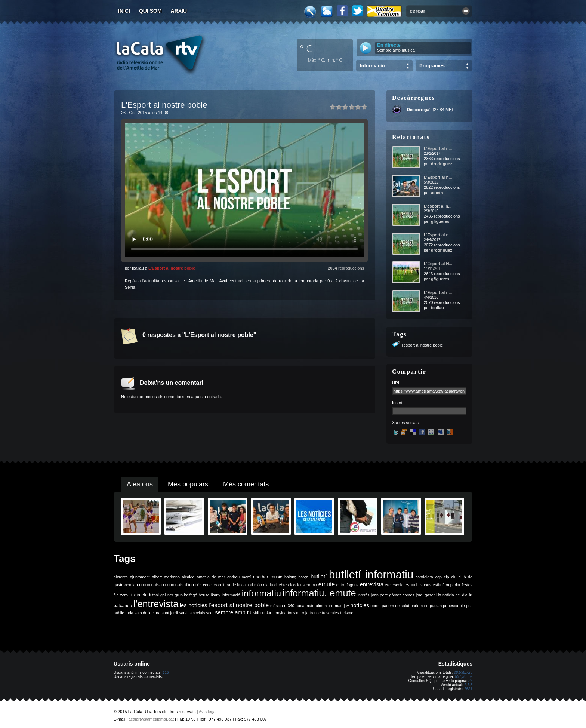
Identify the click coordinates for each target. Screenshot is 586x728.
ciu (454, 577)
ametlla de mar (211, 577)
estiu (437, 585)
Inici (124, 11)
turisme (347, 613)
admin (437, 193)
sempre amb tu (233, 612)
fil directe (138, 595)
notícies (360, 605)
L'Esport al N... (438, 264)
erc (388, 585)
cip (447, 577)
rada (129, 613)
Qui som (150, 11)
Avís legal (208, 712)
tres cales (330, 613)
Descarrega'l (419, 110)
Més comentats (246, 484)
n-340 (289, 606)
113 (166, 672)
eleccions (296, 585)
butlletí (319, 577)
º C (306, 48)
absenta (121, 577)
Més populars (188, 484)
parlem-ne (420, 606)
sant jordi (170, 613)
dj (276, 585)
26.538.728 (463, 672)
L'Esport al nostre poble (172, 268)
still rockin (263, 613)
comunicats (148, 585)
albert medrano (166, 577)
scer (210, 613)
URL (396, 383)
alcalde (188, 577)
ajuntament (140, 577)
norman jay (339, 606)
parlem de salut (396, 606)
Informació (372, 66)
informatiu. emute (319, 593)
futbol (154, 595)
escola (397, 585)
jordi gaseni (426, 595)
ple (462, 606)
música (277, 606)
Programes (432, 66)
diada (268, 585)
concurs (210, 585)
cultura (224, 585)
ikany (216, 595)
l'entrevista (156, 604)
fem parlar (451, 585)
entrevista (372, 584)
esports (425, 585)
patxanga (438, 606)
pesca (453, 606)
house (204, 595)
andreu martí (239, 577)
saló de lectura (147, 613)
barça (303, 577)
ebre (283, 585)
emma (312, 585)
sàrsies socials (192, 613)
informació (231, 595)
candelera (424, 577)
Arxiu (179, 11)
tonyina (280, 613)
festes (467, 585)
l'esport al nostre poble (422, 345)
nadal (300, 606)
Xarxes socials (405, 423)
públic (119, 613)
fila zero (121, 595)
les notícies (194, 605)
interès (364, 595)
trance (315, 613)
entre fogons (347, 585)
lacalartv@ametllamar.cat (151, 719)
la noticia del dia (453, 595)
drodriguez (442, 164)
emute (327, 584)
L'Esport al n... (438, 148)
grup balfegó (186, 595)
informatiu (261, 593)
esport (411, 585)
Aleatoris (140, 484)
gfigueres (440, 221)
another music (268, 577)
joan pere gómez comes (393, 595)
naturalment (317, 606)
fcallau (437, 308)
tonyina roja (298, 613)
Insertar (399, 403)
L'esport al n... (438, 206)
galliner (167, 595)
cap (439, 577)
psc (469, 606)
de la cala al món (247, 585)
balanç (290, 577)
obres (375, 606)
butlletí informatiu (371, 575)
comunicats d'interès (181, 585)
